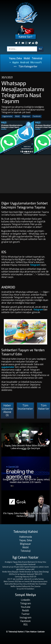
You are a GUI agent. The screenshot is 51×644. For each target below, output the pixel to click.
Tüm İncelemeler (25, 407)
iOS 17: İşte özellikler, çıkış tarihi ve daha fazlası (26, 579)
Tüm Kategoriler (28, 67)
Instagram (26, 618)
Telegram (35, 265)
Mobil (27, 58)
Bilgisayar (26, 116)
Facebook (37, 116)
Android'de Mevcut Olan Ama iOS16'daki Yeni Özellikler (26, 584)
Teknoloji (37, 58)
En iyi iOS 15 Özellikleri (26, 589)
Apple (16, 62)
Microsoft (36, 62)
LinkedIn (26, 600)
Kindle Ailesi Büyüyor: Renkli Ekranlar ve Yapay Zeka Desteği (26, 572)
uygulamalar (8, 367)
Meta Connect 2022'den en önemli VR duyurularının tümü (26, 582)
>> (15, 67)
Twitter (26, 614)
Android (25, 62)
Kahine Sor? (26, 37)
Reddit (26, 611)
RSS (26, 625)
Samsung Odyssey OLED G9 (26, 577)
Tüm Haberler (44, 407)
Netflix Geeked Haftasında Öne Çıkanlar (26, 586)
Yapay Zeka (15, 58)
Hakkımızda (26, 537)
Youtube (26, 607)
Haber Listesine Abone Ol (7, 410)
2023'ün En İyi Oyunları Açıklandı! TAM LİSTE (26, 574)
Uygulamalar (7, 116)
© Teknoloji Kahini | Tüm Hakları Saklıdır (26, 632)
